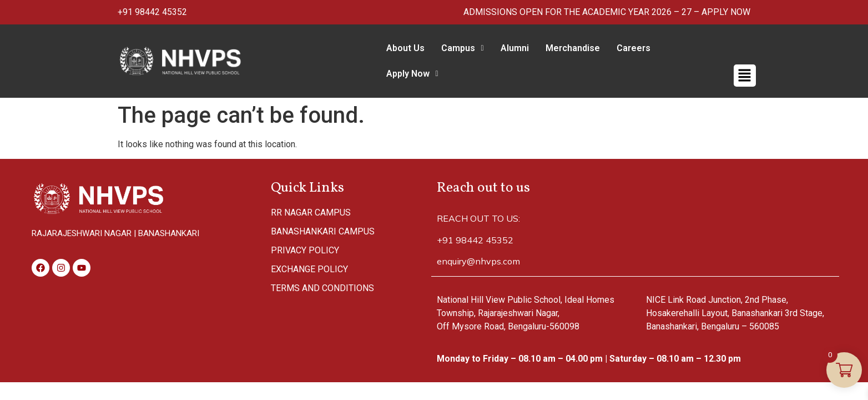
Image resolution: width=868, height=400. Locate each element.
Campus (458, 48)
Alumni (510, 48)
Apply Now (688, 48)
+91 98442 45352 (152, 12)
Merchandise (568, 48)
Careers (629, 48)
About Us (401, 48)
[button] (458, 48)
